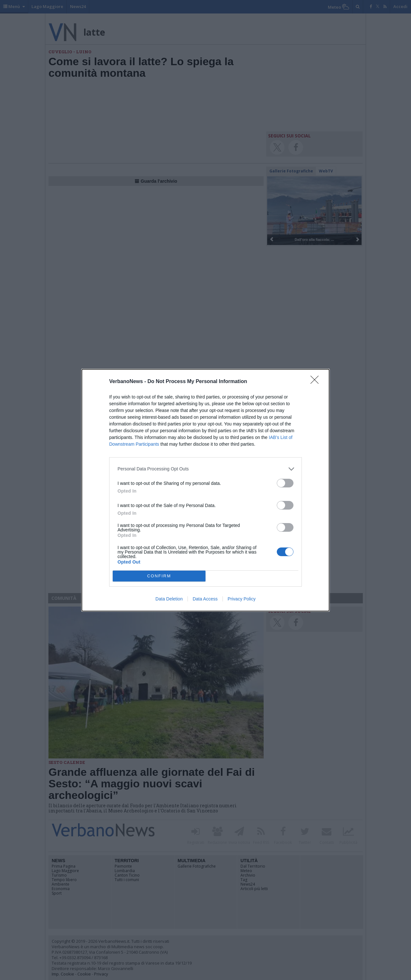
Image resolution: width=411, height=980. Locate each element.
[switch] (285, 483)
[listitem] (205, 469)
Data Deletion (169, 599)
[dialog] (205, 490)
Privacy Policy (242, 599)
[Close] (317, 382)
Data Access (205, 599)
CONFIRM (159, 576)
